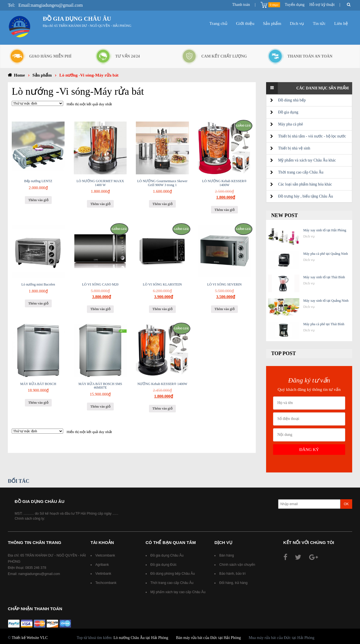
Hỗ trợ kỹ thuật (322, 5)
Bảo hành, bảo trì (232, 574)
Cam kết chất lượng (224, 56)
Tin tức (319, 23)
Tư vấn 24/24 (127, 56)
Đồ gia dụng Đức (164, 565)
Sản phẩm (272, 23)
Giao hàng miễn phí (50, 56)
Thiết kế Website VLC (30, 638)
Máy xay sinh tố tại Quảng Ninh (326, 301)
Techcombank (106, 583)
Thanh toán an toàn (310, 56)
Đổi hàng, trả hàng (233, 583)
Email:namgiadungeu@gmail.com (51, 5)
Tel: (11, 5)
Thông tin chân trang (35, 542)
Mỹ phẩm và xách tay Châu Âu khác (307, 160)
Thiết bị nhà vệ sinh (294, 148)
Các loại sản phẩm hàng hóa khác (305, 184)
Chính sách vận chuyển (237, 565)
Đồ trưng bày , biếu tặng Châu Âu (305, 196)
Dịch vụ (223, 542)
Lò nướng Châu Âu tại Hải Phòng (141, 638)
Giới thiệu (245, 23)
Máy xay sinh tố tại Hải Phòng (325, 230)
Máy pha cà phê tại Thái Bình (324, 324)
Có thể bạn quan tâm (171, 542)
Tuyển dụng (295, 5)
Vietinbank (103, 574)
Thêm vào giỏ (38, 200)
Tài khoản (102, 542)
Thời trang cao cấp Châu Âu (301, 172)
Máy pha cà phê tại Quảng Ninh (326, 254)
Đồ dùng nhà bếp (292, 100)
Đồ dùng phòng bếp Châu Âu (173, 574)
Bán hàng (226, 555)
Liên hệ (341, 23)
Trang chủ (218, 23)
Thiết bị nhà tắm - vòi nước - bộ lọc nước (312, 136)
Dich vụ (297, 23)
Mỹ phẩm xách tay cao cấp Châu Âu (178, 592)
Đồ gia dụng (288, 112)
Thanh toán (241, 5)
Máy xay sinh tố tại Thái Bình (324, 277)
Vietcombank (105, 555)
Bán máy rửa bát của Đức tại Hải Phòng (209, 638)
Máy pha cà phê (291, 124)
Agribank (102, 565)
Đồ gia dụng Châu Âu (167, 555)
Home (19, 75)
